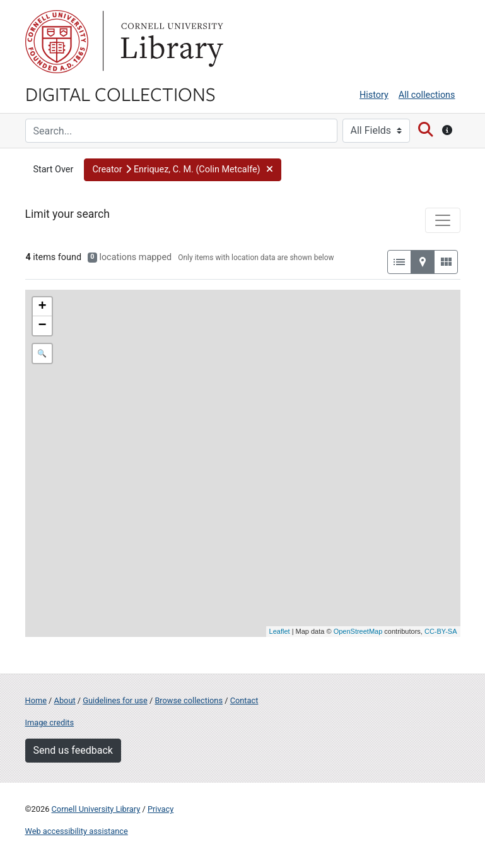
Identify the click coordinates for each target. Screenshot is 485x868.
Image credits (50, 722)
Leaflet (280, 631)
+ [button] (42, 307)
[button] (183, 170)
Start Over (54, 169)
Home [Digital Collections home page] (36, 700)
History (374, 95)
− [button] (42, 326)
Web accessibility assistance (77, 831)
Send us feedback (73, 750)
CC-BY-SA (441, 631)
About (65, 700)
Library (170, 42)
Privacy (161, 809)
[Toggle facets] (443, 220)
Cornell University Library (96, 809)
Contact (244, 700)
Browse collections (189, 700)
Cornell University (57, 42)
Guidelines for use (115, 700)
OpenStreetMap (358, 631)
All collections (427, 95)
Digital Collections (120, 93)
